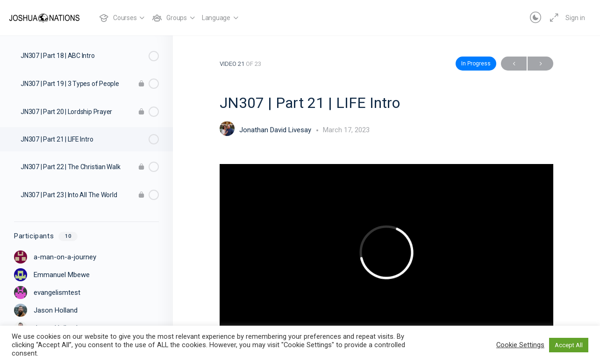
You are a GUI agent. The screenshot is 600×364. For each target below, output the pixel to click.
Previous (514, 64)
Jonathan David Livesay (276, 130)
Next (540, 64)
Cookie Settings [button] (520, 345)
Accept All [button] (569, 345)
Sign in (575, 18)
